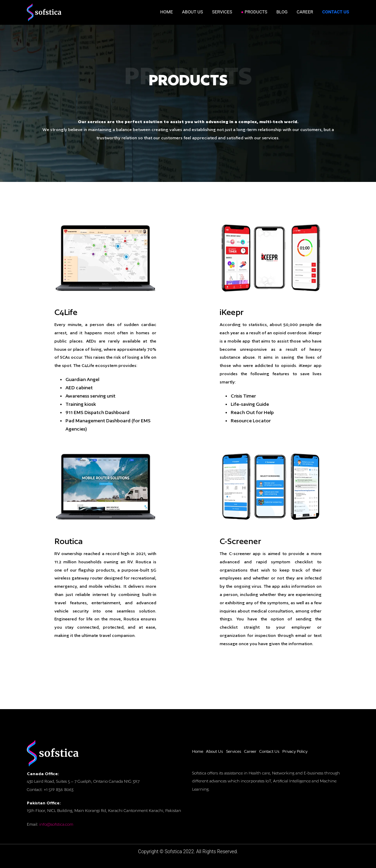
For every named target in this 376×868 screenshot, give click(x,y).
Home (166, 12)
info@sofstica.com (56, 824)
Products (256, 12)
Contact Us (336, 12)
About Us (193, 12)
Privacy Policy (295, 751)
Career (305, 12)
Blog (282, 12)
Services (222, 12)
